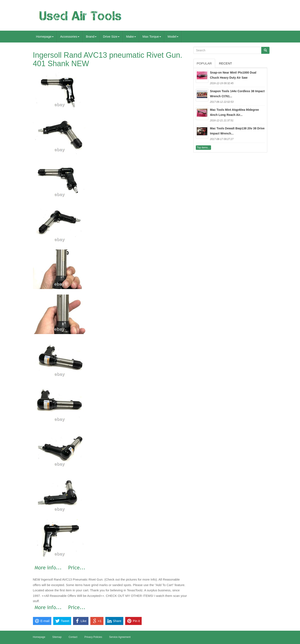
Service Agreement (120, 637)
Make (131, 36)
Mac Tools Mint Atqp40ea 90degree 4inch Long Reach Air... (235, 112)
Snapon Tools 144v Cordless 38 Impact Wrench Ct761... (237, 94)
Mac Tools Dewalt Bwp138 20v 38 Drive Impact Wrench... (237, 131)
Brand (91, 36)
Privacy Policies (93, 637)
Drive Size (111, 36)
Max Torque (152, 36)
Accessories (70, 36)
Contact (73, 637)
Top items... (203, 148)
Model (173, 36)
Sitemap (57, 637)
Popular (204, 63)
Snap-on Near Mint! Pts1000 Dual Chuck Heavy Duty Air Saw (233, 75)
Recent (225, 63)
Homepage (45, 36)
